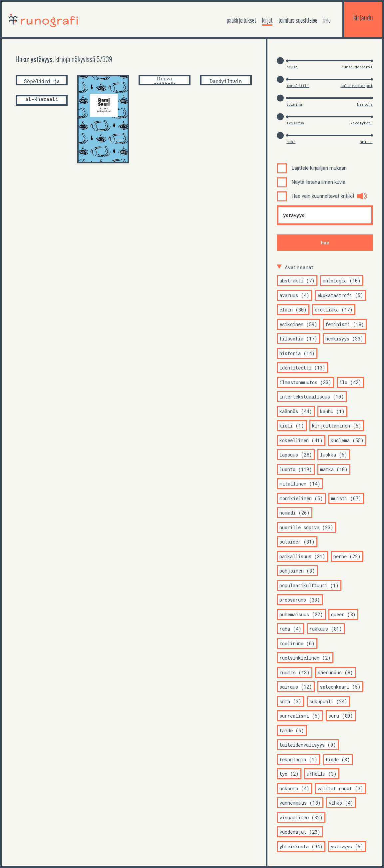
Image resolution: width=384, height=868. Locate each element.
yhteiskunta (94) (301, 846)
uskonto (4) (294, 788)
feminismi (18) (345, 324)
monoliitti (298, 86)
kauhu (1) (332, 411)
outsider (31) (297, 542)
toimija (294, 104)
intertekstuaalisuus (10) (312, 397)
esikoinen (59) (298, 324)
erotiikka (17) (334, 310)
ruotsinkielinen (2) (305, 658)
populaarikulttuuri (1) (309, 585)
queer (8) (343, 614)
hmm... (366, 142)
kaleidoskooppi (357, 86)
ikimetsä (295, 123)
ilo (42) (350, 382)
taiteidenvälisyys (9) (308, 745)
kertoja (365, 104)
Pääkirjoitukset (241, 20)
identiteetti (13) (302, 368)
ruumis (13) (295, 672)
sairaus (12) (296, 687)
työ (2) (289, 774)
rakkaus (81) (326, 629)
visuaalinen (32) (301, 817)
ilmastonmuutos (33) (305, 382)
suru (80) (341, 716)
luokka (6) (334, 455)
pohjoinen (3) (297, 571)
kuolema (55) (347, 440)
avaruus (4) (294, 295)
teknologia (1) (298, 759)
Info (327, 20)
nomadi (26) (295, 513)
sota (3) (290, 701)
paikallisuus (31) (302, 556)
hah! (291, 142)
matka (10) (334, 469)
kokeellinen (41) (301, 440)
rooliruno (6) (297, 643)
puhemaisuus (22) (301, 614)
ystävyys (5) (347, 846)
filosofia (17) (298, 339)
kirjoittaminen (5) (337, 426)
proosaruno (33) (300, 600)
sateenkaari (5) (340, 687)
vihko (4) (341, 803)
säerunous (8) (335, 672)
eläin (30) (293, 310)
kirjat (267, 20)
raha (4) (290, 629)
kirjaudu (363, 17)
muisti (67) (346, 498)
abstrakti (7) (297, 281)
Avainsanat (299, 267)
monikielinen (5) (301, 498)
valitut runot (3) (340, 788)
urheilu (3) (322, 774)
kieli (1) (292, 426)
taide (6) (292, 730)
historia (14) (297, 353)
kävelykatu (362, 123)
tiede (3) (338, 759)
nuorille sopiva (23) (306, 527)
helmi (292, 67)
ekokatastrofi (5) (340, 295)
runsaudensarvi (357, 67)
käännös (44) (296, 411)
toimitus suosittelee (298, 20)
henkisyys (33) (344, 339)
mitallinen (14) (300, 484)
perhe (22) (347, 556)
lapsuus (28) (296, 455)
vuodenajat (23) (300, 832)
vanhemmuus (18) (300, 803)
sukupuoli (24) (328, 701)
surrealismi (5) (300, 716)
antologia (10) (342, 281)
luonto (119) (296, 469)
